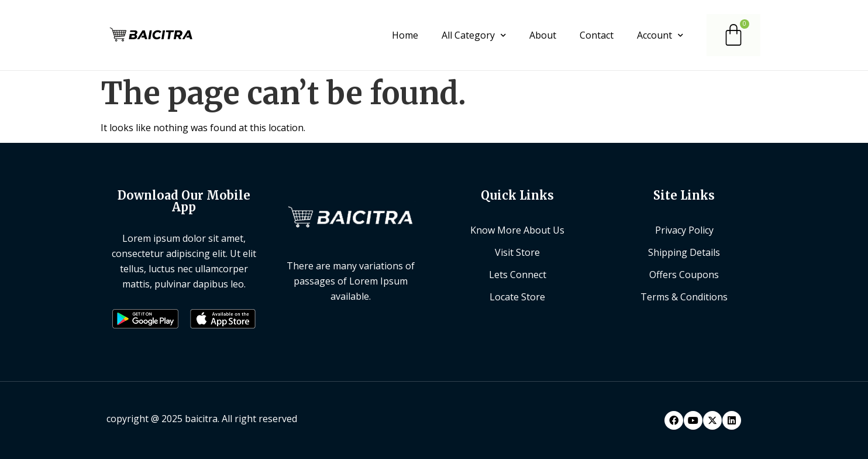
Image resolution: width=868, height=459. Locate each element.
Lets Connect (518, 275)
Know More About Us (517, 230)
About (543, 35)
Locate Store (517, 297)
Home (405, 35)
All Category (474, 35)
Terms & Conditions (684, 297)
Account (660, 35)
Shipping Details (684, 252)
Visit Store (517, 252)
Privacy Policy (684, 230)
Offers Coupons (684, 275)
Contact (597, 35)
